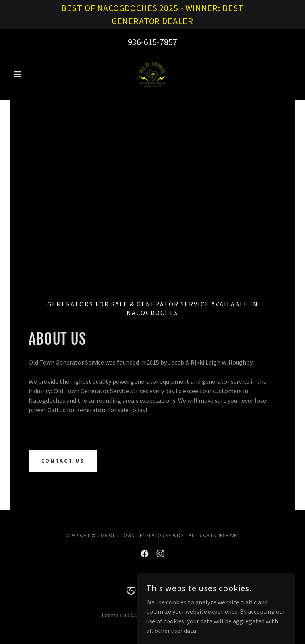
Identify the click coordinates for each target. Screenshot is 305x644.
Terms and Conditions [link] (131, 615)
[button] (31, 74)
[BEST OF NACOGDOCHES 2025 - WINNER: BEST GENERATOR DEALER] (152, 15)
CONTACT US (63, 461)
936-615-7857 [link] (152, 42)
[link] (152, 74)
